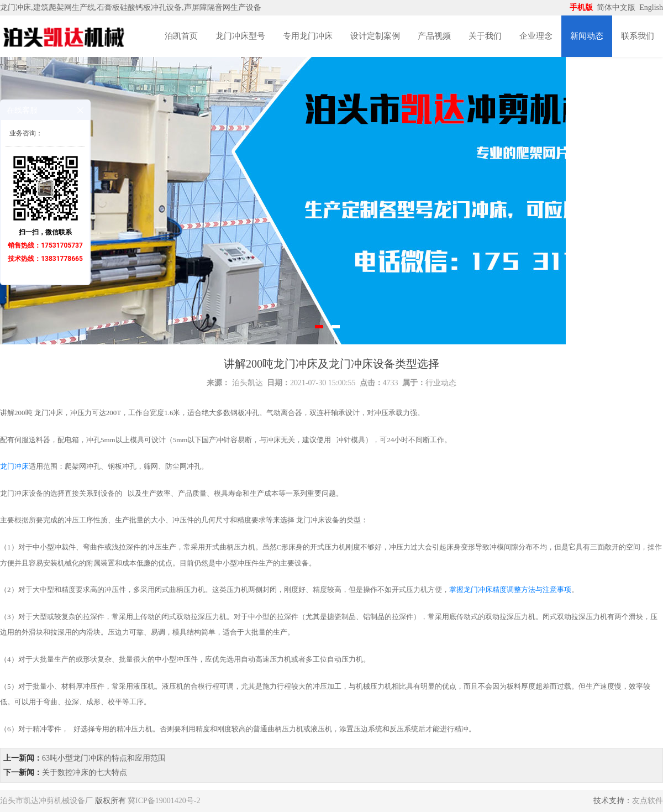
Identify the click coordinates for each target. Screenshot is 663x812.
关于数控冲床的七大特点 (85, 772)
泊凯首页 (181, 36)
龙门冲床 (14, 466)
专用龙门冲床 (308, 36)
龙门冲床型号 (240, 36)
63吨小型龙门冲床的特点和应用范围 (104, 758)
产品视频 (434, 36)
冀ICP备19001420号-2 (164, 801)
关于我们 (485, 36)
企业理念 (536, 36)
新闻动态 (587, 36)
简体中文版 (617, 7)
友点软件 (648, 801)
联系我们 (638, 36)
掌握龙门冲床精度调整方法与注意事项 (510, 590)
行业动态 (441, 383)
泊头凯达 (248, 383)
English (651, 7)
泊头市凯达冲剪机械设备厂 (46, 801)
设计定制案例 (375, 36)
